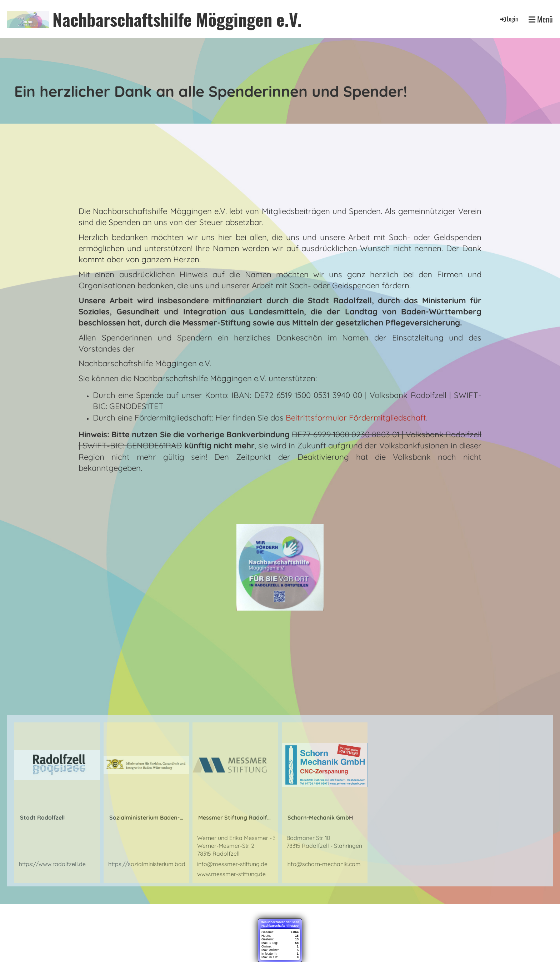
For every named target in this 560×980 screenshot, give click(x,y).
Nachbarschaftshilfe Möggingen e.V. (177, 19)
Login (508, 19)
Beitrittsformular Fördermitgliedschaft (356, 418)
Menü (541, 19)
